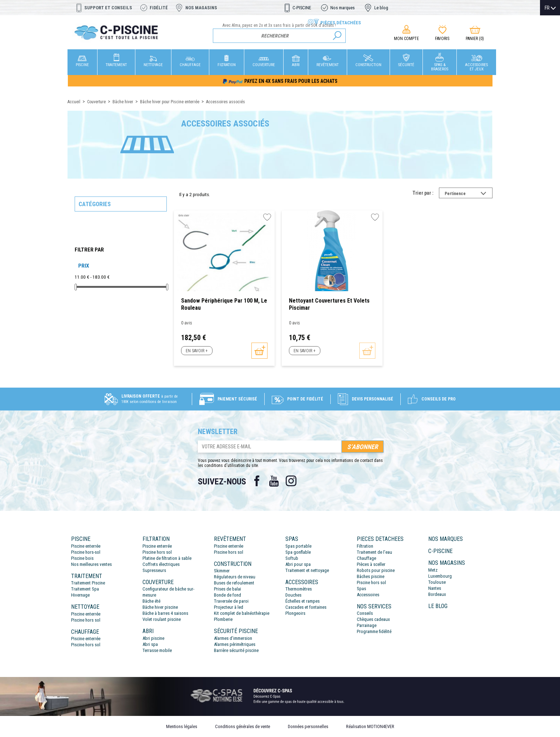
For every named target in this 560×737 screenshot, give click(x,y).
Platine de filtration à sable (167, 558)
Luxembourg (440, 576)
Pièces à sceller (371, 564)
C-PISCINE (302, 8)
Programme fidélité (374, 631)
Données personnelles (308, 726)
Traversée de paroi (231, 601)
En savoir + (197, 351)
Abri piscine (153, 638)
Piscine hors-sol (86, 552)
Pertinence (469, 194)
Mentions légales (182, 726)
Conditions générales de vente (242, 726)
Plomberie (223, 619)
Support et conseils (108, 8)
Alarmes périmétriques (235, 644)
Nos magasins (201, 8)
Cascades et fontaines (306, 607)
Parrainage (367, 625)
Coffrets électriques (161, 564)
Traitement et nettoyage (307, 570)
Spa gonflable (298, 552)
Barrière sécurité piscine (236, 650)
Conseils (365, 613)
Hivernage (80, 595)
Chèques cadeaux (373, 619)
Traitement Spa (85, 589)
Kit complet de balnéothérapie (242, 613)
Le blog (381, 8)
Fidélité (159, 8)
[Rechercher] (279, 36)
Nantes (435, 588)
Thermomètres (299, 589)
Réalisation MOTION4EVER (370, 726)
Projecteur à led (229, 607)
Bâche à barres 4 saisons (165, 613)
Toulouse (437, 582)
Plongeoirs (295, 613)
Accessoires (368, 595)
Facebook (257, 481)
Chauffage (366, 558)
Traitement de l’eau (374, 552)
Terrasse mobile (157, 650)
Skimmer (222, 571)
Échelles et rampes (302, 601)
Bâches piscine (371, 576)
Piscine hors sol (86, 620)
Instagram (291, 481)
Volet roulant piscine (162, 619)
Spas (361, 589)
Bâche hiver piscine (160, 607)
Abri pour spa (298, 564)
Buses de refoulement (234, 583)
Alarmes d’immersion (233, 638)
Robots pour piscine (376, 570)
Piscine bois (82, 558)
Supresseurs (154, 570)
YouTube (274, 481)
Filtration (365, 546)
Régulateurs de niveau (235, 577)
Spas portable (298, 546)
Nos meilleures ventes (91, 564)
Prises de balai (227, 589)
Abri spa (150, 644)
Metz (433, 570)
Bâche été (151, 601)
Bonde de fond (227, 595)
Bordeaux (437, 594)
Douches (293, 595)
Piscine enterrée (86, 546)
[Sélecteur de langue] (550, 8)
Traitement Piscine (88, 583)
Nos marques (342, 8)
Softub (292, 558)
